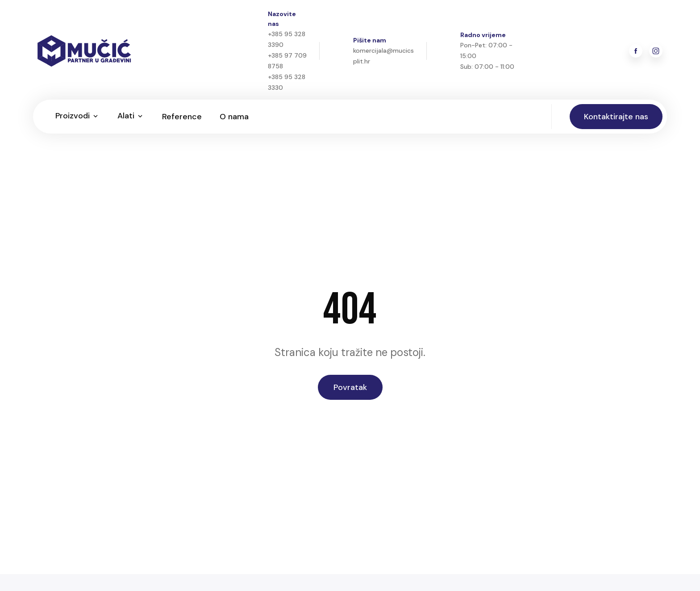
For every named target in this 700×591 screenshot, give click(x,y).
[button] (77, 117)
